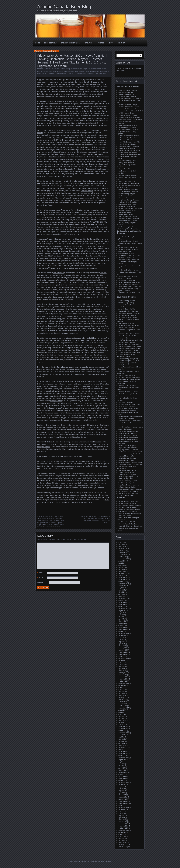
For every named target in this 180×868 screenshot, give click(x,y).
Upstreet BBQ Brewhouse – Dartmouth (130, 489)
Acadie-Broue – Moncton (126, 94)
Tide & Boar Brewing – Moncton (128, 217)
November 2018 (123, 679)
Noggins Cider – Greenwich (127, 406)
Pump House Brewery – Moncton (129, 200)
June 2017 (122, 714)
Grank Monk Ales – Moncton (127, 144)
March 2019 (122, 671)
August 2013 (122, 809)
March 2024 (122, 547)
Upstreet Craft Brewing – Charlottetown (130, 526)
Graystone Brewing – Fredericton (129, 146)
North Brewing (63, 71)
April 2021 (122, 619)
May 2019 (122, 667)
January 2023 (123, 576)
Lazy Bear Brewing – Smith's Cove (129, 377)
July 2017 (121, 712)
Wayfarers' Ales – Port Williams (128, 491)
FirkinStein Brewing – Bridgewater (129, 344)
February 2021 (123, 623)
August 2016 (122, 735)
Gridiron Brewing (101, 69)
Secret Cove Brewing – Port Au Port (129, 282)
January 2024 (123, 551)
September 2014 (124, 783)
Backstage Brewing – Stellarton (128, 311)
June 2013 (122, 814)
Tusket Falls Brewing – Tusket (128, 481)
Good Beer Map (50, 43)
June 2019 (122, 665)
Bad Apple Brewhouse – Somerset (129, 313)
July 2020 (121, 638)
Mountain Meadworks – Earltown (128, 392)
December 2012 (123, 824)
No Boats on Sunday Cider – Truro (129, 404)
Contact (121, 43)
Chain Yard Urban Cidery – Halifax (129, 334)
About (111, 43)
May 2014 (122, 791)
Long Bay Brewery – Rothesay (128, 175)
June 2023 (122, 565)
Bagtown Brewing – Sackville (127, 96)
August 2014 (122, 785)
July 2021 (121, 613)
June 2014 (122, 789)
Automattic (108, 861)
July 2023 (121, 563)
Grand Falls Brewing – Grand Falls (129, 142)
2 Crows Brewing (65, 69)
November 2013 (123, 803)
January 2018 (123, 700)
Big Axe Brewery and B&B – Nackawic (130, 99)
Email (40, 578)
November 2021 (123, 605)
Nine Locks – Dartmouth (126, 402)
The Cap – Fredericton (125, 212)
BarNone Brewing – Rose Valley (128, 501)
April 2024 (122, 544)
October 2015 (123, 756)
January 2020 (123, 650)
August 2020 (122, 636)
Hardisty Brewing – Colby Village (128, 359)
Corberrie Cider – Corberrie (127, 338)
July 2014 (121, 787)
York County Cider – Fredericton (128, 229)
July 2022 (121, 588)
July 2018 (121, 687)
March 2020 (122, 646)
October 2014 (123, 780)
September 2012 (124, 830)
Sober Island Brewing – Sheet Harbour (130, 454)
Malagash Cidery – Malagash (127, 386)
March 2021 (122, 621)
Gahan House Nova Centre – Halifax (130, 346)
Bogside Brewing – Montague (127, 503)
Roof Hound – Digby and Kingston (129, 431)
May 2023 (122, 567)
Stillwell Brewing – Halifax (126, 460)
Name (40, 573)
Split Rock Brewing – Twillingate (128, 285)
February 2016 (123, 747)
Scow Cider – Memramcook (127, 206)
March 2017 (122, 720)
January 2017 (123, 725)
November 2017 (123, 704)
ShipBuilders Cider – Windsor (127, 448)
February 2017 (123, 723)
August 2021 (122, 611)
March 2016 (122, 745)
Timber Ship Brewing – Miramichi (129, 219)
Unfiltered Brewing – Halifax (127, 487)
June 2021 (122, 615)
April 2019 (122, 669)
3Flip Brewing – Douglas (126, 92)
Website (40, 582)
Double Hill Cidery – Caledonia (128, 507)
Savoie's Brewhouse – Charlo (127, 204)
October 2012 (123, 828)
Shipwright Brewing (85, 71)
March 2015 (122, 770)
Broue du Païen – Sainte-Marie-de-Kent (131, 111)
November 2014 (123, 778)
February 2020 (123, 648)
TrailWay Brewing (61, 74)
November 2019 (123, 654)
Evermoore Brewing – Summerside (129, 510)
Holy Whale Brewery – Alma (127, 161)
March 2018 (122, 696)
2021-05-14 (54, 51)
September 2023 (124, 559)
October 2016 (123, 731)
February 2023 (123, 573)
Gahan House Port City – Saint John (130, 138)
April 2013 (122, 818)
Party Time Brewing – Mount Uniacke (130, 421)
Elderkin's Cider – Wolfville (127, 342)
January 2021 (123, 625)
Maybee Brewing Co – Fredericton (129, 183)
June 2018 (122, 689)
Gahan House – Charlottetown (128, 512)
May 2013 (122, 816)
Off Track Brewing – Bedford (127, 410)
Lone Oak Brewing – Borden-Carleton (130, 514)
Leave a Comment (101, 74)
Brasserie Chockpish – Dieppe (128, 105)
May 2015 (122, 766)
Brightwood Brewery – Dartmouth (129, 326)
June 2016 (122, 739)
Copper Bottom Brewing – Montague (130, 505)
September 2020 (124, 633)
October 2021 (123, 607)
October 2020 (123, 631)
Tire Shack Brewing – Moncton (128, 221)
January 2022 (123, 600)
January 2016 (123, 749)
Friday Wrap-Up (49, 69)
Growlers (89, 43)
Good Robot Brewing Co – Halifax (129, 350)
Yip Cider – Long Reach (126, 227)
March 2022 (122, 596)
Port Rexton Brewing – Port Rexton (129, 270)
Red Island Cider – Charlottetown (129, 522)
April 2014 (122, 793)
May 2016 (122, 741)
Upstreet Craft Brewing (87, 74)
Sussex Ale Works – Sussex (127, 210)
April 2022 (122, 594)
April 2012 (122, 841)
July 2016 (121, 737)
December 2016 (123, 727)
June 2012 (122, 836)
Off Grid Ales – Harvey (125, 196)
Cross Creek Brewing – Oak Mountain (130, 119)
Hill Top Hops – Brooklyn (126, 365)
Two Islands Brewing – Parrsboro (129, 483)
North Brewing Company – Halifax (129, 408)
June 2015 (122, 764)
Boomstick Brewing (77, 69)
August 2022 (122, 586)
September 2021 (124, 609)
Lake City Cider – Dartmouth (127, 375)
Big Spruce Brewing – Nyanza (128, 317)
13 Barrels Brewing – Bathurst (128, 90)
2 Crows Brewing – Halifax (127, 301)
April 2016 (122, 743)
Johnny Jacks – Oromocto (126, 163)
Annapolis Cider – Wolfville (127, 309)
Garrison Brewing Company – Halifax (130, 348)
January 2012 (123, 847)
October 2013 (123, 805)
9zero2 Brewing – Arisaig (126, 303)
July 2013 (121, 812)
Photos (101, 43)
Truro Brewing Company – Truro (128, 477)
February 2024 (123, 549)
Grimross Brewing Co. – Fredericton (129, 150)
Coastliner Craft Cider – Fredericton (129, 117)
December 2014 (123, 776)
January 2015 (123, 774)
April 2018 (122, 694)
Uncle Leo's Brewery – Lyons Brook (129, 485)
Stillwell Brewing (96, 71)
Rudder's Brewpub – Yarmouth (128, 435)
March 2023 (122, 571)
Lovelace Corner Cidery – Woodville (129, 379)
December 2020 (123, 627)
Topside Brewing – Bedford (127, 473)
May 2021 (122, 617)
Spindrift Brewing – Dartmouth (128, 458)
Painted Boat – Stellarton (126, 419)
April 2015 (122, 768)
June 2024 (122, 542)
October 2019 (123, 656)
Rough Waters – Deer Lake (127, 280)
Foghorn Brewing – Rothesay (127, 128)
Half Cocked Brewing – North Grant (129, 353)
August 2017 (122, 710)
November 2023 (123, 555)
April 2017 (122, 718)
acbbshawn (45, 51)
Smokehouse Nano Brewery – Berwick (130, 452)
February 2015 (123, 772)
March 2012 (122, 843)
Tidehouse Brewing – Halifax (127, 471)
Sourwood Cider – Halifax (126, 456)
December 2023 (123, 553)
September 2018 (124, 683)
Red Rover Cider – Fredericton (128, 202)
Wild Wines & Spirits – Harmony (128, 493)
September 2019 (124, 658)
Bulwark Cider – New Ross (127, 328)
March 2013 (122, 820)
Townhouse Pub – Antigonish (127, 475)
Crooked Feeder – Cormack (127, 253)
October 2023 (123, 557)
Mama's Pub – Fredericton (127, 181)
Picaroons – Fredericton (126, 198)
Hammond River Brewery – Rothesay (130, 154)
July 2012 (121, 834)
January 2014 (123, 799)
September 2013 (124, 807)
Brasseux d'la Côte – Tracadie (128, 109)
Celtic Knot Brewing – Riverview (128, 115)
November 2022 (123, 580)
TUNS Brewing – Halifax (126, 479)
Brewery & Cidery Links (71, 43)
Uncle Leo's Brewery (73, 74)
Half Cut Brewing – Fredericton (128, 152)
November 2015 (123, 754)
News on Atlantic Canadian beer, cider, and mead (57, 11)
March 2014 (122, 795)
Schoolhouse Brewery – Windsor (128, 439)
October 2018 (123, 681)
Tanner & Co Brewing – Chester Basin (130, 464)
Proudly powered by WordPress (79, 861)
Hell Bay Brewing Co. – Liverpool (129, 361)
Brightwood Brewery (89, 69)
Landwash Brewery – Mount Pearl (129, 260)
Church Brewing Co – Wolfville (128, 336)
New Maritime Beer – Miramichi (128, 192)
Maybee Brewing (53, 71)
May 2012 (122, 838)
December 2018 (123, 677)
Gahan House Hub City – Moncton (129, 136)
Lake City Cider (42, 71)
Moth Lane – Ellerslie (125, 516)
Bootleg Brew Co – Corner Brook (129, 247)
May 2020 (122, 642)
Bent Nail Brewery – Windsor (127, 315)
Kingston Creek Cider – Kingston (128, 169)
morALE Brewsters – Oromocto (128, 190)
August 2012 (122, 832)
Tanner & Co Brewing (48, 74)
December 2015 (123, 751)
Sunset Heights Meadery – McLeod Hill (130, 208)
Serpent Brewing (73, 71)
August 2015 (122, 760)
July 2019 (121, 662)
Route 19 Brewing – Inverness (128, 433)
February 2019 (123, 673)
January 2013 (123, 822)
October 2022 (123, 582)
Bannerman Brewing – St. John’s (129, 241)
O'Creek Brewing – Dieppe (127, 194)
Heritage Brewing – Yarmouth (127, 363)
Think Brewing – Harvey (126, 214)
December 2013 (123, 801)
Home (37, 43)
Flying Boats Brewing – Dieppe (128, 125)
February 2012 (123, 845)
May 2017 (122, 716)
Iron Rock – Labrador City (126, 258)
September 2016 (124, 733)
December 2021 (123, 602)
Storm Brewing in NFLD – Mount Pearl (130, 287)
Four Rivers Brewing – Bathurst (128, 130)
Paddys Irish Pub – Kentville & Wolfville (130, 417)
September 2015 (124, 758)
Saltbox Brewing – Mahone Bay (128, 437)
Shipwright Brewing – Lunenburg (128, 450)
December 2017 (123, 702)
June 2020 (122, 640)
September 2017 (124, 708)
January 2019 (123, 675)
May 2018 (122, 691)
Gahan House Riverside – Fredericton (130, 140)
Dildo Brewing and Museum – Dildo (129, 256)
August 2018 (122, 685)
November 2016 (123, 729)
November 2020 (123, 629)
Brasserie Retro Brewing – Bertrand (129, 107)
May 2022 (122, 592)
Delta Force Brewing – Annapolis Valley (130, 340)
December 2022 (123, 578)
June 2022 (122, 590)
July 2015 (121, 762)
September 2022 (124, 584)
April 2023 (122, 569)
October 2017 (123, 706)
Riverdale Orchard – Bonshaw (128, 524)
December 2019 (123, 652)
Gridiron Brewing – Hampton (127, 148)
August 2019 (122, 660)
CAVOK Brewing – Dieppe (126, 113)
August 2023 (122, 561)
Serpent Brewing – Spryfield (127, 446)
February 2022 (123, 598)
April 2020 (122, 644)
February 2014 (123, 797)
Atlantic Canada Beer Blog (64, 7)
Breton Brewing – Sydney (126, 324)
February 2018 (123, 698)
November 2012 (123, 826)
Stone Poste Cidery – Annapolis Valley (130, 462)
